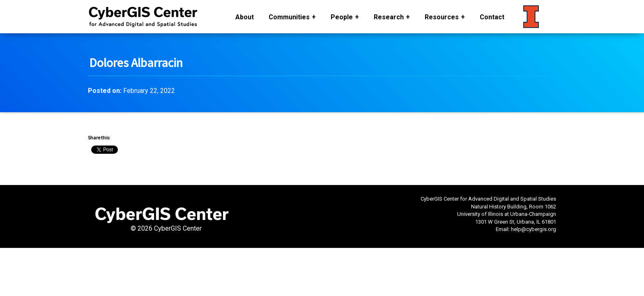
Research (389, 17)
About (245, 17)
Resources (442, 17)
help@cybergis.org (534, 229)
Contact (492, 17)
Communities (289, 17)
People (342, 17)
